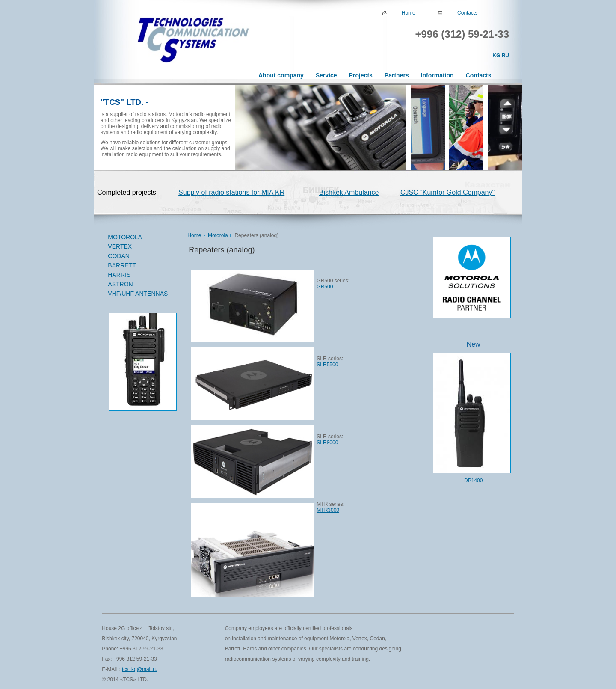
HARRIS (119, 275)
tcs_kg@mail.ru (140, 669)
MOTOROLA (139, 238)
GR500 (325, 287)
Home (409, 13)
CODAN (139, 256)
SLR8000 (327, 443)
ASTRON (120, 284)
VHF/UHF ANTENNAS (138, 294)
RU (505, 56)
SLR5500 (327, 365)
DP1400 (473, 481)
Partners (397, 75)
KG (496, 56)
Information (437, 75)
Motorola (218, 235)
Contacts (467, 13)
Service (326, 75)
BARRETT (139, 266)
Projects (361, 75)
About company (281, 75)
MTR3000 (328, 510)
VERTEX (139, 247)
